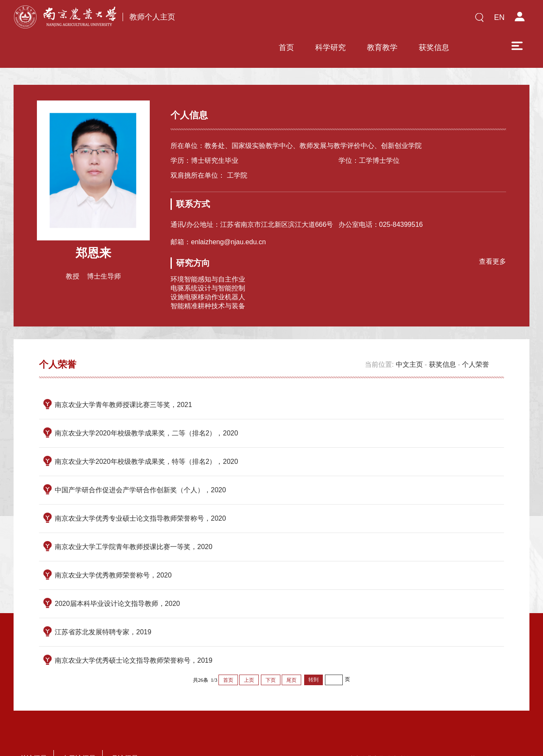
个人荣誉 (476, 339)
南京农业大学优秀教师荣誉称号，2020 (113, 550)
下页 (271, 655)
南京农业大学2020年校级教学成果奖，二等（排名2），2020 (146, 408)
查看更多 (490, 235)
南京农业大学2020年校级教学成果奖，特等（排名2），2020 (146, 437)
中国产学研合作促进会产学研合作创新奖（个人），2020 (140, 465)
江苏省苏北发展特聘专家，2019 (103, 607)
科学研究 (270, 20)
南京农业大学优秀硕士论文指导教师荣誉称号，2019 (134, 635)
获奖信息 (374, 20)
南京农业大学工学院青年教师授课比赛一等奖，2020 (134, 522)
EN (499, 17)
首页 (226, 20)
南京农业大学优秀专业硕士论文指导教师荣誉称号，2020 (140, 493)
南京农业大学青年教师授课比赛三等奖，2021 (123, 380)
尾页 (291, 655)
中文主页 (409, 339)
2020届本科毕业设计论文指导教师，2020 (117, 579)
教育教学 (322, 20)
